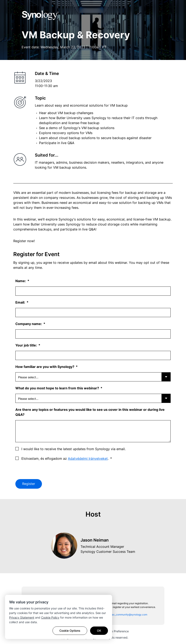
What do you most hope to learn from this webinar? (58, 388)
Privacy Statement (22, 617)
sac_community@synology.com (129, 615)
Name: (21, 281)
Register (29, 484)
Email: (21, 302)
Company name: (29, 324)
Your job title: (27, 345)
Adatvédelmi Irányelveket (88, 458)
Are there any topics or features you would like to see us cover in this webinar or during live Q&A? (90, 412)
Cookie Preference (116, 631)
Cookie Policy (50, 617)
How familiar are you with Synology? (45, 367)
